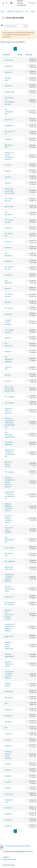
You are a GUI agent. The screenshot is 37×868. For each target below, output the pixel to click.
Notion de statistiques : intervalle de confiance (9, 507)
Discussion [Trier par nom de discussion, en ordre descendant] (7, 55)
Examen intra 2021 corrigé (9, 568)
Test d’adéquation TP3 (9, 112)
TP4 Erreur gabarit (8, 79)
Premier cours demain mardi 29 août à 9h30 (10, 389)
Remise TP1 (8, 314)
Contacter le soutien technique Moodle (17, 846)
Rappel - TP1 (9, 636)
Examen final (9, 66)
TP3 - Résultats (10, 403)
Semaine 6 (8, 764)
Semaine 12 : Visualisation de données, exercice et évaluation (10, 482)
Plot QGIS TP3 (9, 126)
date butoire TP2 (9, 146)
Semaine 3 (8, 177)
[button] (7, 3)
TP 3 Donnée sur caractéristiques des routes (10, 101)
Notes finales (9, 60)
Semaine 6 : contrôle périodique (8, 322)
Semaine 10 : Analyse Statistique (9, 530)
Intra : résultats (9, 548)
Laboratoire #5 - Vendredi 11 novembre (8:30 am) (10, 495)
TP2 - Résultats (10, 472)
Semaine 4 (8, 171)
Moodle (12, 865)
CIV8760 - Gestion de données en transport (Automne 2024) (16, 11)
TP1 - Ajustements (9, 345)
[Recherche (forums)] (14, 26)
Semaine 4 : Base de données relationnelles (9, 645)
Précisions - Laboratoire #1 (9, 655)
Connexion (32, 3)
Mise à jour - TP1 (9, 368)
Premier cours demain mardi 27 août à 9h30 (10, 191)
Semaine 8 (8, 302)
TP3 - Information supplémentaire (10, 435)
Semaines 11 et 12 (10, 133)
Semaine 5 (8, 165)
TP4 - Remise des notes (9, 200)
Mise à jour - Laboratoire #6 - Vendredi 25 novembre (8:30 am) (10, 423)
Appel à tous (9, 597)
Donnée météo (9, 92)
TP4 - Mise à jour (9, 235)
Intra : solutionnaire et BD (10, 540)
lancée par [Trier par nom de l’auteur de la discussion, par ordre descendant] (29, 55)
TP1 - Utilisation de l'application (9, 359)
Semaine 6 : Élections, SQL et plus (9, 589)
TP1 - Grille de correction (9, 331)
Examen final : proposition (9, 443)
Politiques (6, 857)
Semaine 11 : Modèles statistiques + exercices (9, 519)
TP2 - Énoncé (9, 308)
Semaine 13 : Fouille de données (9, 464)
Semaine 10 (8, 139)
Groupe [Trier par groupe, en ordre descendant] (20, 55)
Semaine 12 (8, 248)
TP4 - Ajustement (8, 213)
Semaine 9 (8, 289)
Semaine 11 (8, 261)
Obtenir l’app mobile (9, 859)
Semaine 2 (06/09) (8, 685)
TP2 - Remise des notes (9, 268)
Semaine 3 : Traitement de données (9, 664)
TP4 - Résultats (10, 397)
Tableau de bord (3, 11)
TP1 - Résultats (10, 561)
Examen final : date (9, 555)
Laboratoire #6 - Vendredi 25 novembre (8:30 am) (10, 453)
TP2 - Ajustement (8, 282)
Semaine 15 (8, 72)
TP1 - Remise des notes (9, 295)
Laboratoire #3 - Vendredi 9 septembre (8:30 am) (9, 578)
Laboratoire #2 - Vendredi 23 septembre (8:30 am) (9, 628)
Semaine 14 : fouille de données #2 (9, 411)
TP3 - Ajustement (8, 254)
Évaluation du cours (9, 801)
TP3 (6, 728)
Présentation (28, 11)
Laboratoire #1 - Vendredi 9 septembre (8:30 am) (9, 675)
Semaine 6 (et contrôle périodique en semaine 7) (9, 156)
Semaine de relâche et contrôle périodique (8, 755)
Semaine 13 (8, 120)
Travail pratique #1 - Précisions (10, 604)
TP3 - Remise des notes (9, 221)
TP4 (6, 704)
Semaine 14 (8, 86)
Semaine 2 (8, 183)
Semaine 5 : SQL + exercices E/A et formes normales (9, 614)
